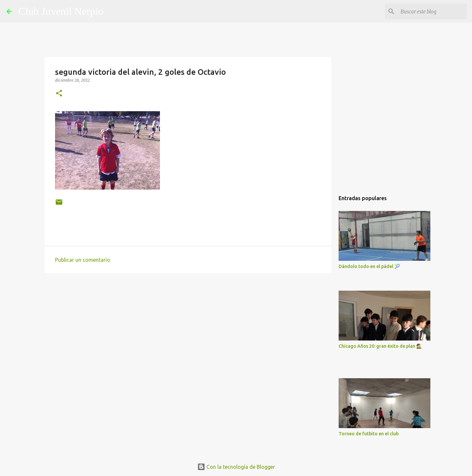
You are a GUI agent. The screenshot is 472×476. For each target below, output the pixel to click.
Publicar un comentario (83, 260)
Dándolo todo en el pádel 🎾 (369, 266)
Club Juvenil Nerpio (61, 11)
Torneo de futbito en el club (369, 434)
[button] (59, 94)
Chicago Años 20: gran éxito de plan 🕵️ (380, 346)
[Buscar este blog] (432, 11)
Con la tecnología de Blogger (236, 467)
